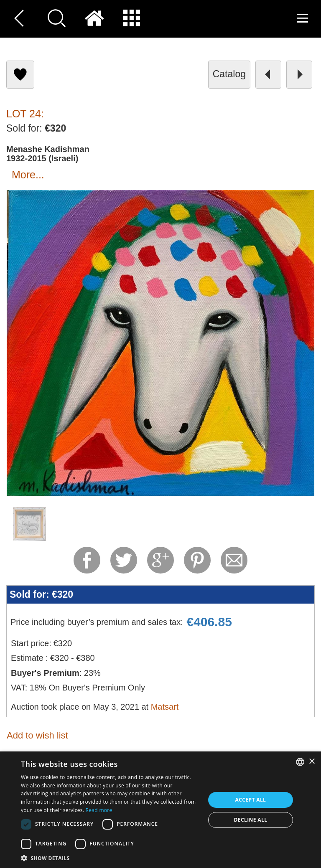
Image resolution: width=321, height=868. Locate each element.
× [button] (312, 762)
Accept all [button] (251, 800)
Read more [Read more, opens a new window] (99, 810)
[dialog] (160, 810)
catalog (229, 74)
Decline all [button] (251, 820)
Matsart (165, 707)
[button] (110, 858)
